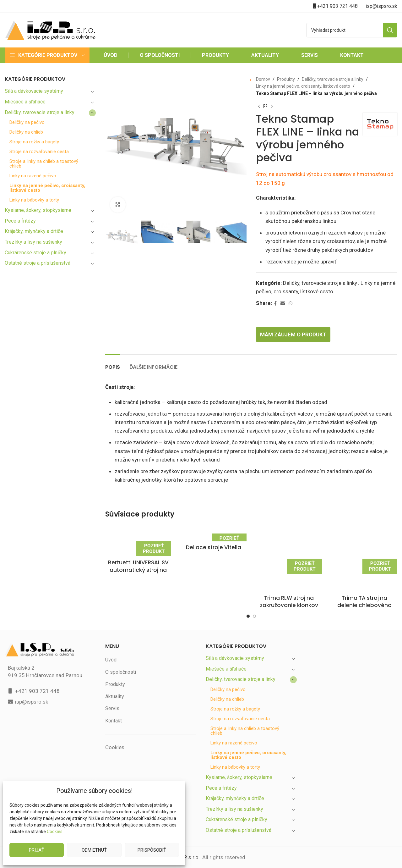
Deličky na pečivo (28, 122)
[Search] (352, 30)
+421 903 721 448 (337, 6)
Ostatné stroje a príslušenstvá (38, 263)
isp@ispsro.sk (382, 6)
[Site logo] (50, 30)
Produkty (285, 79)
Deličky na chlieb (27, 132)
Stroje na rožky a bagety (35, 142)
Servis (112, 673)
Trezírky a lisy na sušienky (34, 242)
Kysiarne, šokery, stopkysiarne (39, 210)
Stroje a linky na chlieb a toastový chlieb (44, 164)
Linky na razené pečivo (33, 176)
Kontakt (114, 685)
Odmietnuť (94, 850)
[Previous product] (259, 106)
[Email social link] (283, 304)
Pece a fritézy (20, 221)
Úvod (111, 624)
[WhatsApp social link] (291, 304)
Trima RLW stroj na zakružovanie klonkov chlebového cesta (289, 563)
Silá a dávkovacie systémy (34, 91)
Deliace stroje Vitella (214, 547)
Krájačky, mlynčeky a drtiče (35, 231)
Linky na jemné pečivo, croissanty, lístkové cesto (38, 188)
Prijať (37, 850)
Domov (263, 79)
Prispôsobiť (152, 850)
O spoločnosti (120, 636)
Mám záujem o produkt (295, 334)
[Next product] (272, 106)
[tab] (113, 364)
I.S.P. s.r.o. (188, 822)
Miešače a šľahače (26, 102)
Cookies (54, 832)
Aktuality (115, 661)
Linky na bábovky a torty (35, 200)
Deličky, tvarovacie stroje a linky (40, 112)
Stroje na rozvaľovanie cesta (39, 152)
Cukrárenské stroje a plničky (36, 253)
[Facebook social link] (276, 304)
